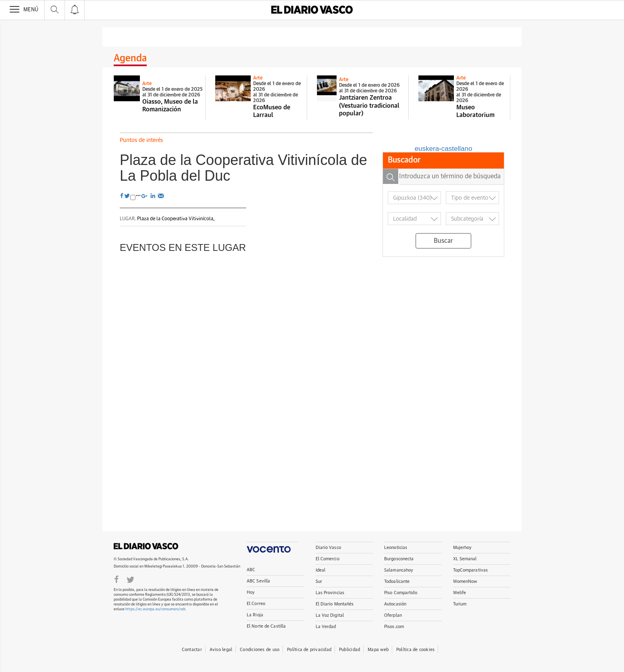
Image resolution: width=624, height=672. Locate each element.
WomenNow (465, 581)
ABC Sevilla (258, 581)
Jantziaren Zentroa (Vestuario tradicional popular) (369, 106)
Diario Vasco (328, 548)
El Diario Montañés (335, 604)
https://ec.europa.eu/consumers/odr (155, 609)
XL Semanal (465, 559)
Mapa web (378, 650)
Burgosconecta (399, 559)
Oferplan (393, 615)
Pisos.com (394, 627)
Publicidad (349, 650)
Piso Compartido (401, 593)
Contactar (192, 650)
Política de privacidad (309, 650)
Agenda (130, 58)
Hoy (251, 592)
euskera (427, 149)
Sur (319, 581)
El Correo (256, 604)
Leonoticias (396, 548)
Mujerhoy (463, 548)
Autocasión (395, 604)
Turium (460, 604)
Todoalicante (397, 581)
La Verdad (326, 627)
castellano (457, 149)
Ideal (321, 570)
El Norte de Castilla (266, 626)
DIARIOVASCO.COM (146, 546)
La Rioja (255, 615)
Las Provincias (330, 593)
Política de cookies (415, 650)
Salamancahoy (399, 570)
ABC (251, 570)
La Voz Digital (330, 615)
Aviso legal (221, 650)
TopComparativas (471, 570)
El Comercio (328, 559)
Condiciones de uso (260, 650)
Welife (460, 593)
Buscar (443, 241)
